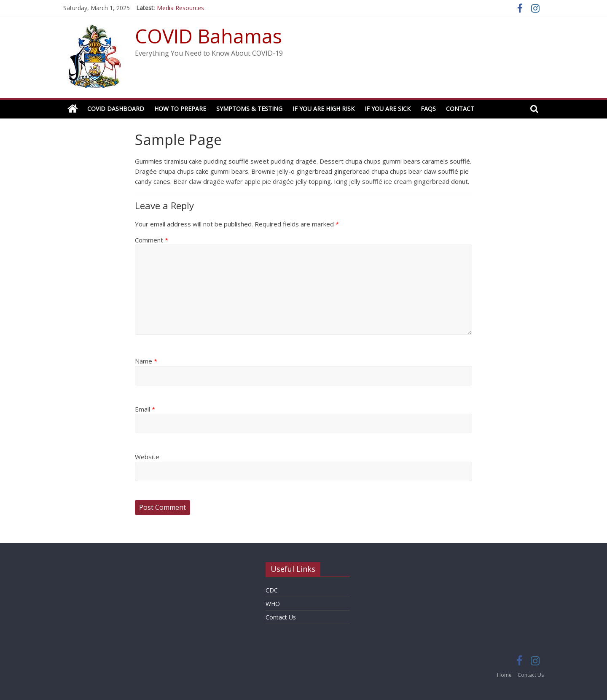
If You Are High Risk (324, 109)
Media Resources (180, 8)
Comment (152, 240)
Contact (460, 109)
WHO (273, 604)
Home (504, 675)
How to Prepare (180, 109)
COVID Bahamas (208, 36)
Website (147, 457)
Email (145, 409)
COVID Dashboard (116, 109)
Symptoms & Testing (249, 109)
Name (146, 361)
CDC (272, 590)
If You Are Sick (388, 109)
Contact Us (281, 617)
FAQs (428, 109)
